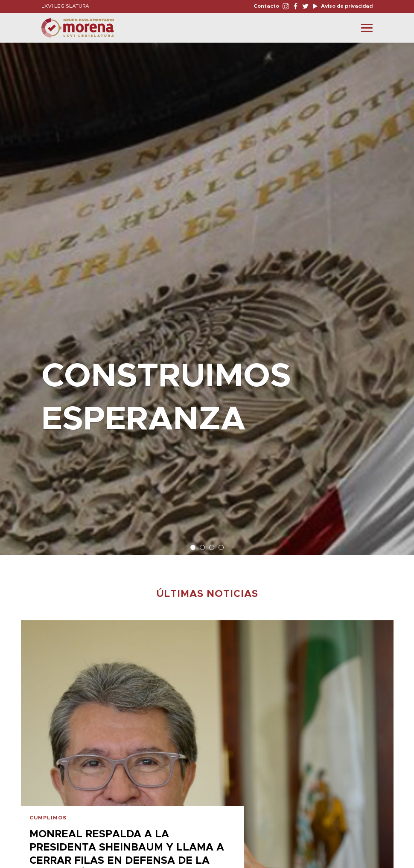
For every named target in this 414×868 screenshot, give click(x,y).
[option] (207, 295)
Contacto (266, 6)
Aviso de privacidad (346, 6)
